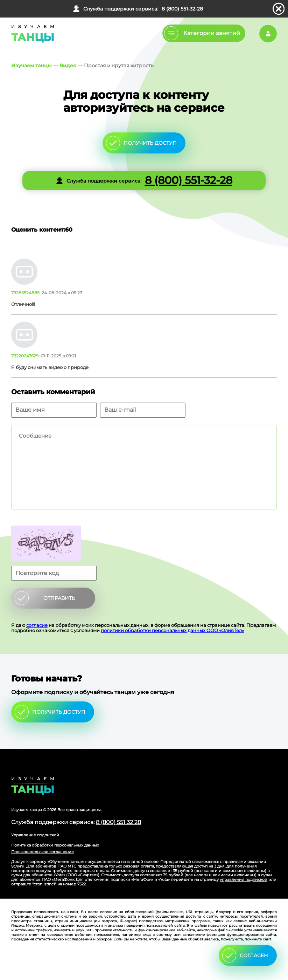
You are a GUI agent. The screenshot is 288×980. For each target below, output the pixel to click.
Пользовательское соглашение (43, 852)
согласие (37, 625)
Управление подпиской (35, 835)
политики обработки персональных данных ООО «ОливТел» (172, 630)
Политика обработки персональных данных (55, 845)
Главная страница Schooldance (31, 34)
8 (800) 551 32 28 (118, 822)
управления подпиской (244, 879)
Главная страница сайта (144, 786)
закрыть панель (279, 9)
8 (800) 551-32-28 (182, 9)
